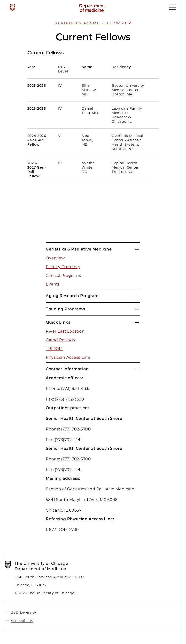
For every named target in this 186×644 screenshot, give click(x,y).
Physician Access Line (68, 357)
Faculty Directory (63, 267)
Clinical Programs (63, 275)
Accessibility (22, 621)
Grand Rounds (60, 340)
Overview (55, 258)
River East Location (65, 331)
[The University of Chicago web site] (12, 7)
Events (53, 284)
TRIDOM (54, 349)
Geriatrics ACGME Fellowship (93, 23)
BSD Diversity (23, 612)
